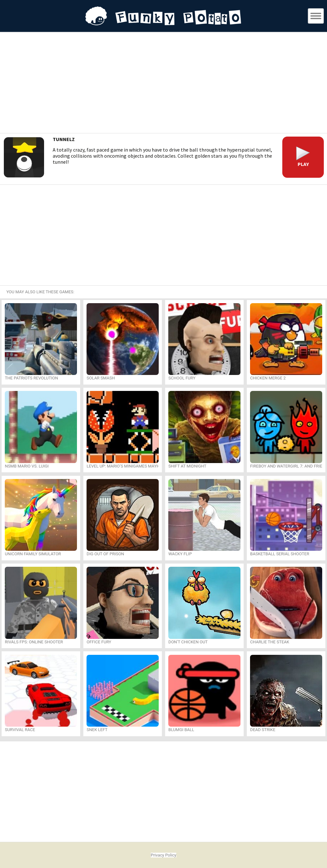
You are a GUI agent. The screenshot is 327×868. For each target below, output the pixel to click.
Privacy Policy (163, 855)
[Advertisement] (163, 84)
